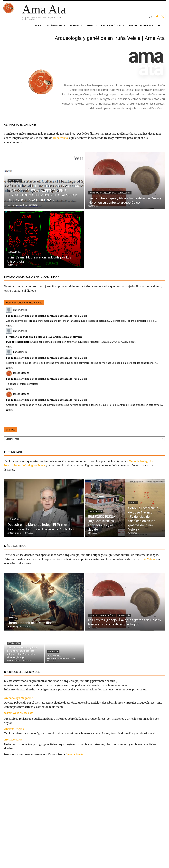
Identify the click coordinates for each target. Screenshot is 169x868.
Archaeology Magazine (19, 698)
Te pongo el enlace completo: (22, 384)
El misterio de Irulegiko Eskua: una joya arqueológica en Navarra (44, 337)
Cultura (133, 503)
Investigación (95, 511)
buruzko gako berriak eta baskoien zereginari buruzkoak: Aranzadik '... (71, 342)
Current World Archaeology (19, 713)
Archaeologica (13, 740)
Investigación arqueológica (103, 193)
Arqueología (15, 181)
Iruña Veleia (60, 138)
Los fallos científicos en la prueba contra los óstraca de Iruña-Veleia (47, 316)
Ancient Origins (14, 729)
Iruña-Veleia (147, 559)
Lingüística (14, 519)
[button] (150, 17)
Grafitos (13, 618)
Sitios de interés (75, 754)
